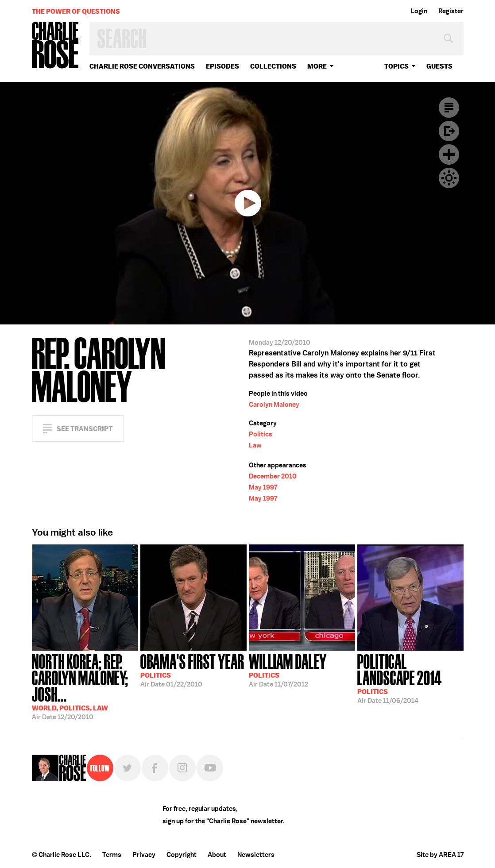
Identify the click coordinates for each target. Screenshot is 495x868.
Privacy (144, 855)
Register (451, 11)
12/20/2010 (85, 686)
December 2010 (273, 476)
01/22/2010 (192, 670)
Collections (273, 66)
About (217, 855)
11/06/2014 (410, 678)
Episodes (222, 66)
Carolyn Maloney (274, 405)
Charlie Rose (55, 46)
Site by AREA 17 (440, 855)
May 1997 (263, 487)
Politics (261, 434)
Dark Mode (449, 178)
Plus (449, 154)
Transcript (449, 108)
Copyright (182, 855)
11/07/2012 (288, 670)
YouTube (210, 768)
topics (396, 66)
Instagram (182, 768)
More (317, 66)
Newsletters (256, 855)
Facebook (155, 768)
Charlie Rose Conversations (142, 66)
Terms (112, 855)
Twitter (128, 768)
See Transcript (85, 429)
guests (439, 66)
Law (255, 445)
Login (419, 11)
